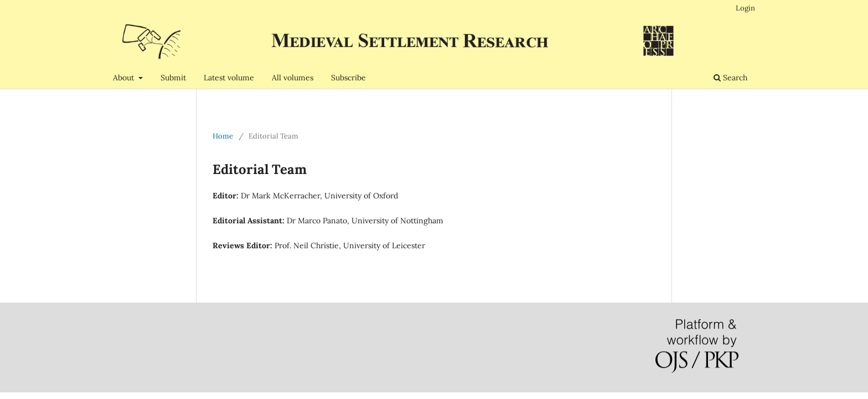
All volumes (293, 78)
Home (223, 136)
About (125, 78)
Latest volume (229, 78)
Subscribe (348, 78)
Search (730, 78)
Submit (173, 78)
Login (745, 8)
